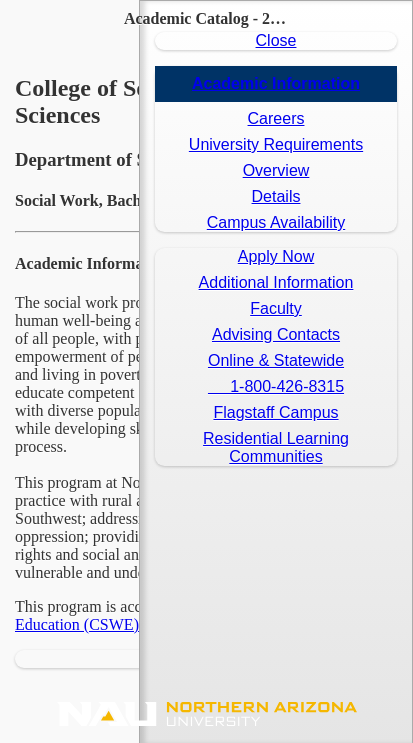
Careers (276, 118)
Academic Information (276, 83)
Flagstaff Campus (275, 412)
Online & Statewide (276, 360)
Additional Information (276, 282)
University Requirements (276, 144)
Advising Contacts (276, 334)
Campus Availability (276, 222)
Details (276, 196)
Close (276, 40)
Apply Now (276, 256)
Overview (276, 170)
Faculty (276, 308)
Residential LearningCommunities (276, 447)
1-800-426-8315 (276, 386)
